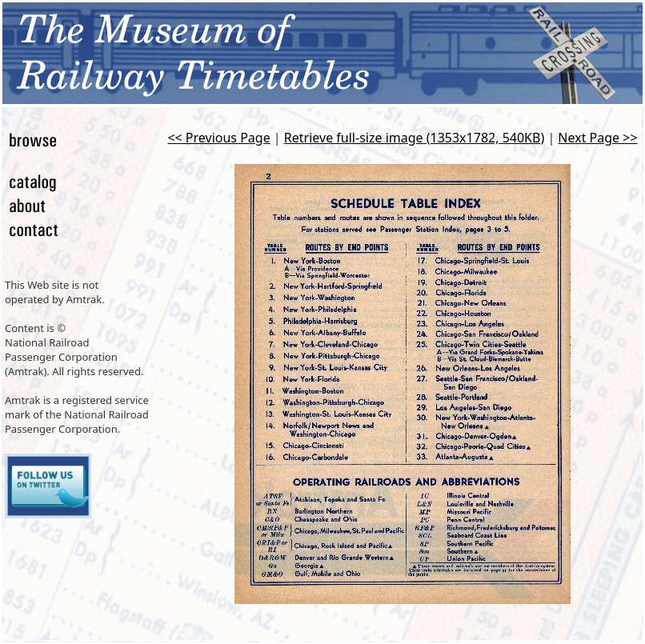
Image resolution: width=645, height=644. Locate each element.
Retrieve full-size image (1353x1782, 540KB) (414, 138)
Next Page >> (597, 138)
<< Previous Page (218, 138)
